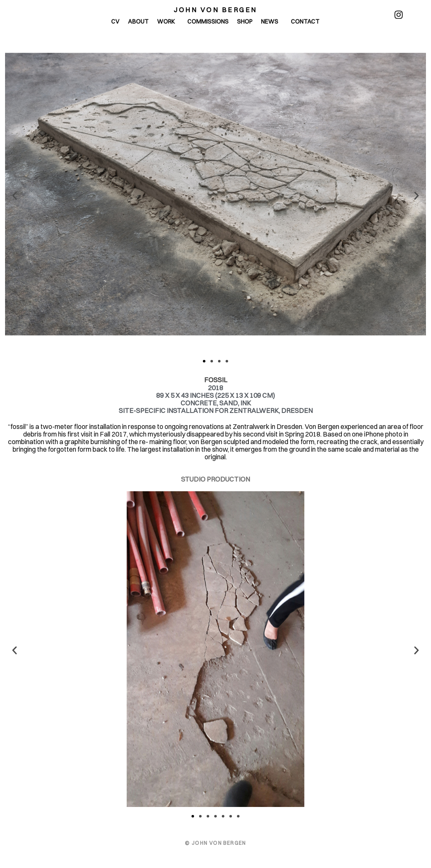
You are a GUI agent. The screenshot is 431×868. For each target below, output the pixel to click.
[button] (15, 196)
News (272, 21)
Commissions (208, 21)
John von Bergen (215, 10)
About (138, 21)
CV (115, 21)
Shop (245, 21)
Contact (305, 21)
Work (168, 21)
